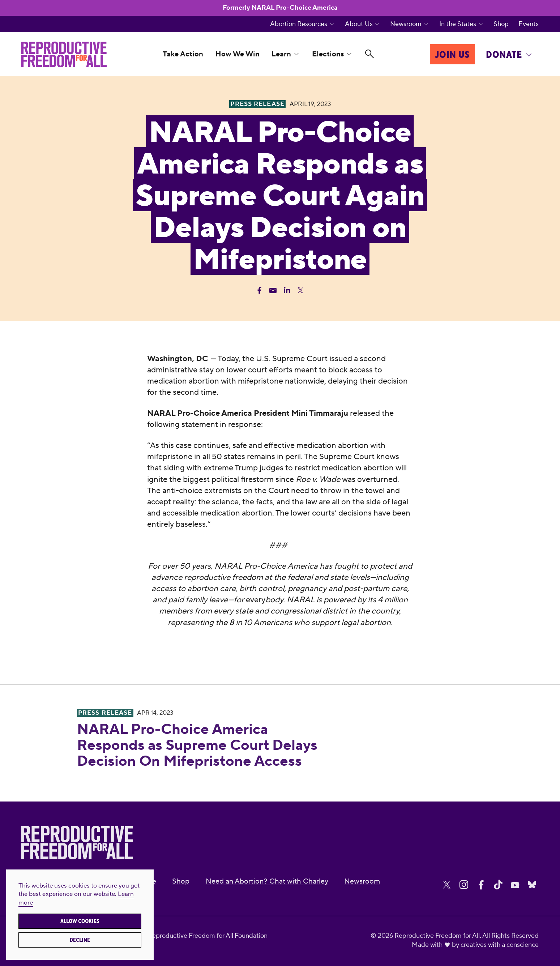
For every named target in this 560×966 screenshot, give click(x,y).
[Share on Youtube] (515, 885)
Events (529, 24)
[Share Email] (273, 290)
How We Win (238, 54)
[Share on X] (447, 885)
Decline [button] (80, 940)
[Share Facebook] (259, 290)
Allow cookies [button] (80, 921)
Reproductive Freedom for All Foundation (208, 936)
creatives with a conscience (500, 945)
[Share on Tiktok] (498, 885)
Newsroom (406, 24)
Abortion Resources (299, 24)
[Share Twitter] (301, 290)
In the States (458, 24)
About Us (359, 24)
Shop (501, 24)
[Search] (369, 54)
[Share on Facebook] (481, 885)
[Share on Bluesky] (532, 885)
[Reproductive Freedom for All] (64, 54)
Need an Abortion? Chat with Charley (267, 881)
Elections (328, 54)
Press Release (105, 713)
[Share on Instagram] (464, 885)
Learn (281, 54)
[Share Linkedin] (287, 290)
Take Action (183, 54)
